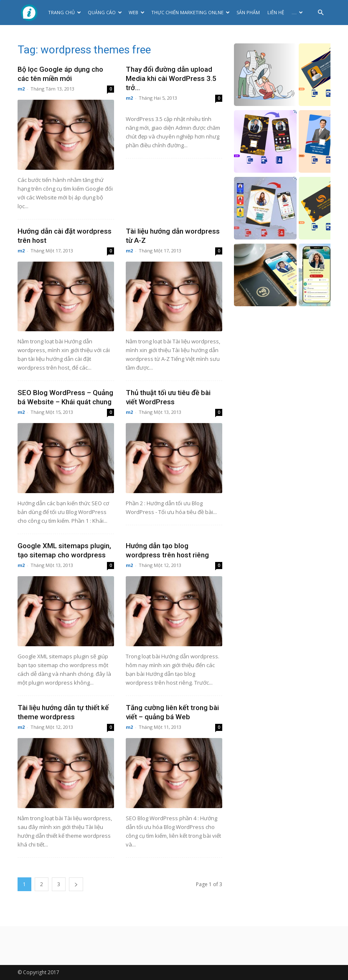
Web (137, 12)
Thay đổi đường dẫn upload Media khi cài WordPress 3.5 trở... (171, 78)
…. (297, 12)
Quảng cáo (105, 12)
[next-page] (76, 884)
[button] (320, 13)
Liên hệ (276, 12)
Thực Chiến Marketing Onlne (191, 12)
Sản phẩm (248, 12)
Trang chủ (65, 12)
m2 (21, 89)
